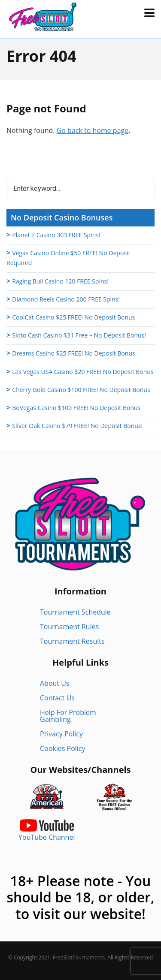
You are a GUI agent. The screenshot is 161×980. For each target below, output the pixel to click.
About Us (55, 683)
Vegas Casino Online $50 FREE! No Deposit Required (68, 258)
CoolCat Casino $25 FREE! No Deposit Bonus (73, 317)
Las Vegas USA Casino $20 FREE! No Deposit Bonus (83, 372)
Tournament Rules (69, 627)
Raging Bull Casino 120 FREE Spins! (60, 281)
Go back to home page (93, 130)
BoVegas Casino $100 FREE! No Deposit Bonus (76, 408)
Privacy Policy (61, 734)
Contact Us (57, 698)
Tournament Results (72, 641)
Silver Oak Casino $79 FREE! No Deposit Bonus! (77, 426)
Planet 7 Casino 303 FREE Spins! (56, 235)
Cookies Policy (63, 748)
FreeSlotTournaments (79, 957)
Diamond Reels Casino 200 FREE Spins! (66, 299)
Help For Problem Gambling (68, 716)
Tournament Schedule (75, 612)
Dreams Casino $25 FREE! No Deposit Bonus (73, 353)
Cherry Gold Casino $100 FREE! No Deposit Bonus (81, 390)
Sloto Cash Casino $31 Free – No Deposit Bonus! (79, 335)
